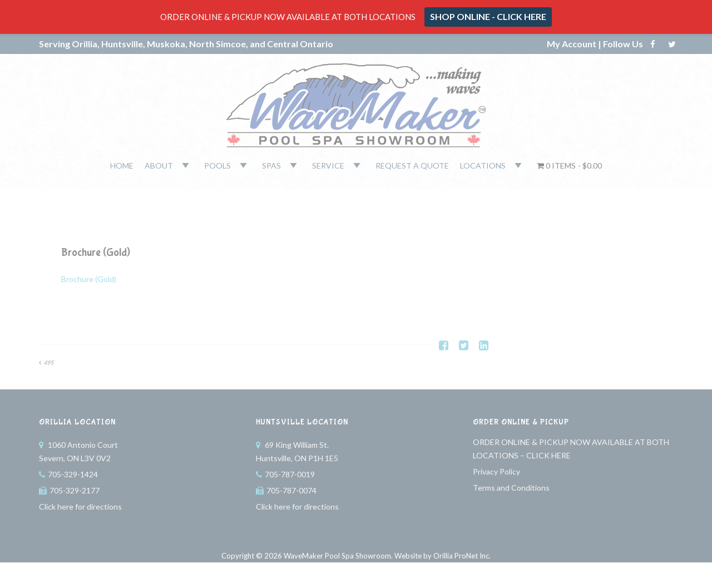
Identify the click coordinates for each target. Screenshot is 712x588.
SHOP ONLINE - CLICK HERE (488, 16)
